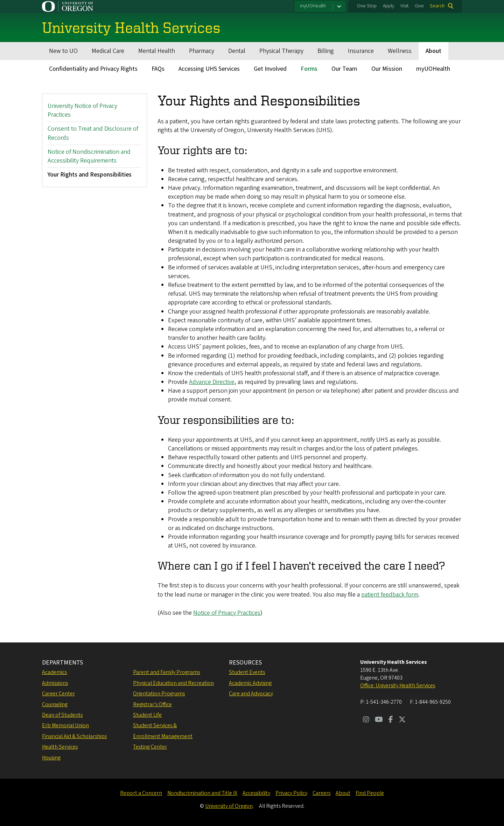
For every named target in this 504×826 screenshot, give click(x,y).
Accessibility (256, 793)
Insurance (361, 51)
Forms (309, 69)
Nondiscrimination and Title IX (202, 793)
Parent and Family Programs (166, 672)
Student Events (247, 672)
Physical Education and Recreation (173, 683)
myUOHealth (313, 6)
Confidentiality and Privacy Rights (93, 69)
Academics (54, 672)
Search (437, 6)
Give (419, 6)
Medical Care (108, 51)
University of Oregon (229, 806)
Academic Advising (250, 683)
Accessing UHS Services (209, 69)
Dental (237, 51)
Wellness (400, 51)
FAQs (158, 69)
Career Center (58, 694)
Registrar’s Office (152, 704)
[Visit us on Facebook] (391, 720)
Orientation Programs (159, 694)
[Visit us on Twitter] (402, 720)
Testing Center (150, 747)
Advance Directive (212, 382)
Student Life (147, 715)
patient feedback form (390, 595)
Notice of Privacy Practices (227, 613)
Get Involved (270, 69)
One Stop (367, 6)
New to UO (63, 51)
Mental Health (157, 51)
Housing (51, 758)
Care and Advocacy (251, 694)
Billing (326, 51)
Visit (404, 6)
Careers (321, 793)
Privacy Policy (291, 793)
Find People (370, 793)
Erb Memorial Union (65, 725)
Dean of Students (62, 715)
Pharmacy (202, 51)
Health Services (60, 747)
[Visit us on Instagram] (366, 720)
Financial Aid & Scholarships (74, 736)
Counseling (55, 704)
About (433, 51)
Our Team (344, 69)
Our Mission (387, 69)
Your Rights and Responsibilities (90, 175)
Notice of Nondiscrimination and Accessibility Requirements (89, 156)
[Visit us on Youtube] (379, 720)
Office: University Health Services (398, 686)
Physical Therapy (281, 51)
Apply (388, 6)
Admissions (55, 683)
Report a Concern (141, 793)
